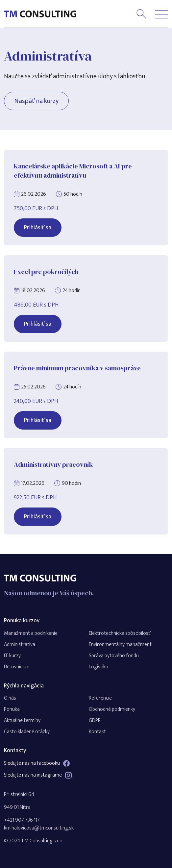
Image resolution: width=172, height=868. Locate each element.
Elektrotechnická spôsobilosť (120, 633)
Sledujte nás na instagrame (38, 775)
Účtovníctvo (17, 667)
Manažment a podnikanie (31, 633)
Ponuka (12, 709)
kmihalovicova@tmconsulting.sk (39, 828)
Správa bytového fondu (114, 656)
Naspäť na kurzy (36, 101)
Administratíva (20, 645)
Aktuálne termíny (22, 720)
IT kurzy (12, 656)
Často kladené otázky (27, 732)
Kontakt (97, 732)
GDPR (95, 720)
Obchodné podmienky (112, 709)
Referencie (100, 698)
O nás (10, 698)
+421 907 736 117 (22, 820)
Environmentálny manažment (120, 645)
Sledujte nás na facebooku (37, 763)
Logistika (98, 667)
